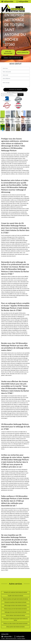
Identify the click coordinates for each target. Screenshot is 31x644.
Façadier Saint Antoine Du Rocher (15, 596)
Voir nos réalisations (8, 52)
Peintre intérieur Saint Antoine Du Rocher (15, 615)
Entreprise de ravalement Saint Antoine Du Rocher (15, 592)
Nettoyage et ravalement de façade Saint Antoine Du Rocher (15, 619)
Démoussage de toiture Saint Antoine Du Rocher (16, 606)
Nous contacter (23, 52)
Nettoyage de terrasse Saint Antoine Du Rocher (15, 612)
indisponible (7, 1)
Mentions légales (21, 639)
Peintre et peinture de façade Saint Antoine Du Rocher (15, 599)
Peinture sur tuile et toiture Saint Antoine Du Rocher (16, 623)
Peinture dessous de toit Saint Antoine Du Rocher (15, 609)
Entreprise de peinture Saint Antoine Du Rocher (15, 602)
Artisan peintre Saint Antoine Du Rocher (15, 627)
